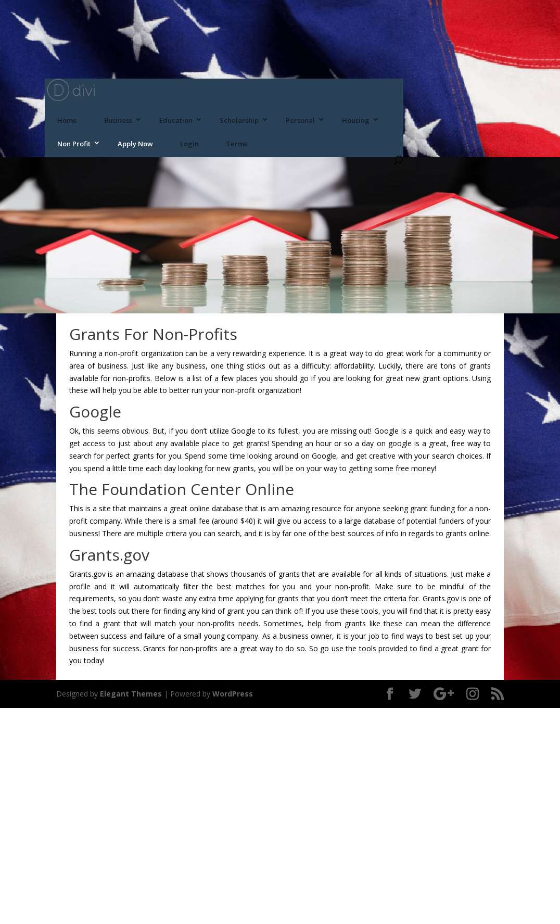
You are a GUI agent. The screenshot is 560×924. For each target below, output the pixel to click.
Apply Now (135, 144)
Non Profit (74, 144)
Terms (237, 144)
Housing (356, 120)
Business (118, 120)
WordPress (233, 694)
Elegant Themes (131, 694)
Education (176, 120)
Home (67, 120)
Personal (300, 120)
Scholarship (239, 120)
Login (189, 144)
